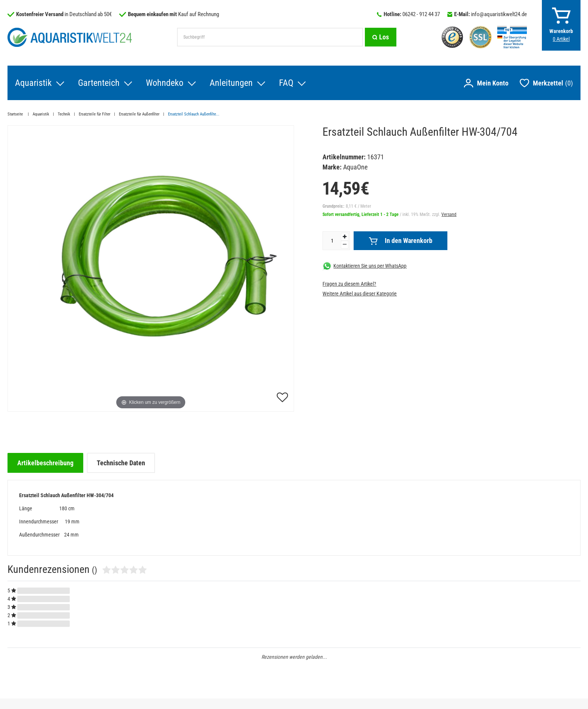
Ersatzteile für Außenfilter (139, 114)
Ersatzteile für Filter (94, 114)
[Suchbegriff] (270, 37)
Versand (449, 214)
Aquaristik (33, 83)
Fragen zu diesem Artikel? (349, 284)
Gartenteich (99, 83)
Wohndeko (165, 83)
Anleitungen (231, 83)
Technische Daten (121, 463)
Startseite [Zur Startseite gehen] (16, 114)
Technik (64, 114)
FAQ (286, 83)
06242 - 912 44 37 (421, 14)
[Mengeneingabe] (332, 241)
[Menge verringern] (345, 245)
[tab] (45, 463)
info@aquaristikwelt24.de (499, 14)
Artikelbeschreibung (45, 463)
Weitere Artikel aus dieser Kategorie (360, 294)
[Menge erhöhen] (345, 237)
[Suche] (381, 37)
